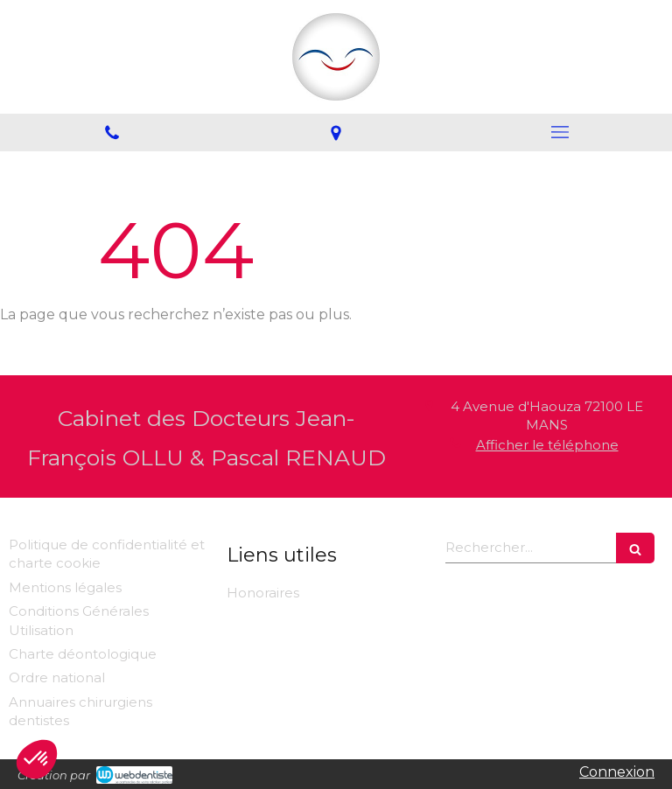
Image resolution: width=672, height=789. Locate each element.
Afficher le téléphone (547, 445)
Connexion (617, 772)
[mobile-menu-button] (560, 132)
